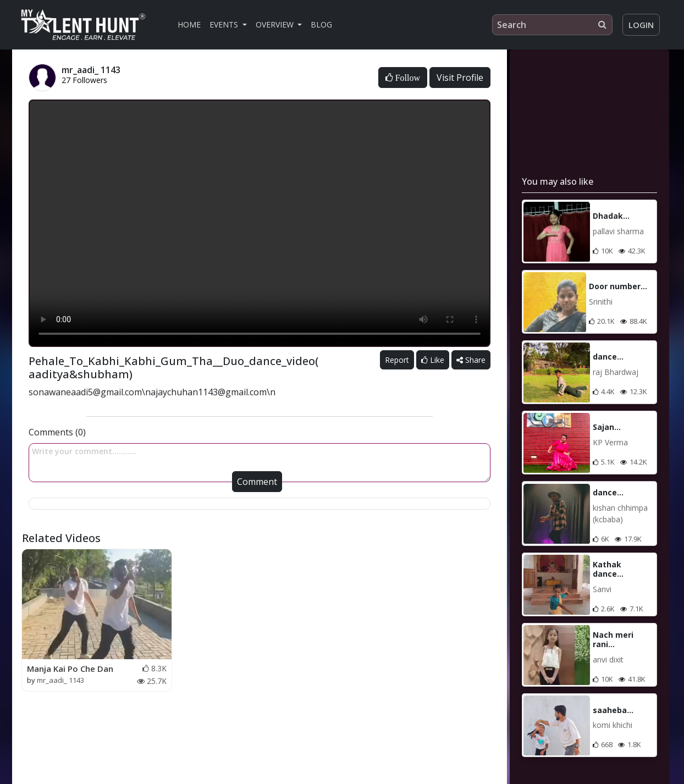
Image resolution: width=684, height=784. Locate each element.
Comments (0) (57, 432)
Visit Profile (460, 78)
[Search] (552, 25)
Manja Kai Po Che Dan (70, 669)
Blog (321, 24)
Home (189, 24)
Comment (257, 482)
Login (641, 25)
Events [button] (225, 24)
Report (397, 360)
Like (433, 360)
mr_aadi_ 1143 (60, 680)
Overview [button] (276, 24)
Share (471, 360)
